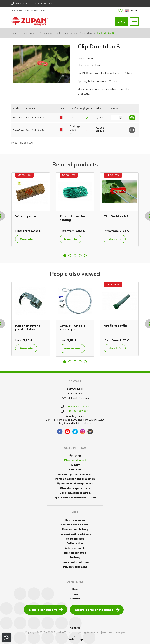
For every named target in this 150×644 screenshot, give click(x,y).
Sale (75, 589)
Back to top (75, 638)
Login (35, 11)
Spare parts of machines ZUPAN (75, 498)
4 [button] (80, 255)
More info (26, 239)
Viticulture (87, 33)
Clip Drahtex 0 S (116, 216)
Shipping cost (75, 539)
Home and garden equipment (75, 474)
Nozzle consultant (46, 609)
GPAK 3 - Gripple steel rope (72, 327)
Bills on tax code (75, 553)
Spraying (75, 455)
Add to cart (72, 349)
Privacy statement (75, 567)
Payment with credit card (75, 534)
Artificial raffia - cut (116, 327)
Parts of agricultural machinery (75, 479)
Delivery (75, 557)
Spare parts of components (75, 483)
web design (109, 632)
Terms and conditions (75, 562)
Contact (75, 598)
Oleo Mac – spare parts (75, 488)
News (75, 594)
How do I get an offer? (75, 525)
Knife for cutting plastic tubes (28, 327)
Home (15, 33)
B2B (43, 11)
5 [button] (85, 255)
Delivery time (75, 543)
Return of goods (75, 548)
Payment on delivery (75, 529)
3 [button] (75, 255)
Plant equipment (51, 33)
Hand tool (75, 469)
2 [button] (70, 255)
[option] (31, 210)
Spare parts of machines (97, 609)
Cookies (75, 628)
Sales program (30, 33)
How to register (75, 520)
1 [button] (65, 255)
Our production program (75, 493)
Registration (21, 11)
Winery (75, 465)
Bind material (71, 33)
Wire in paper (26, 216)
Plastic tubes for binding (72, 218)
